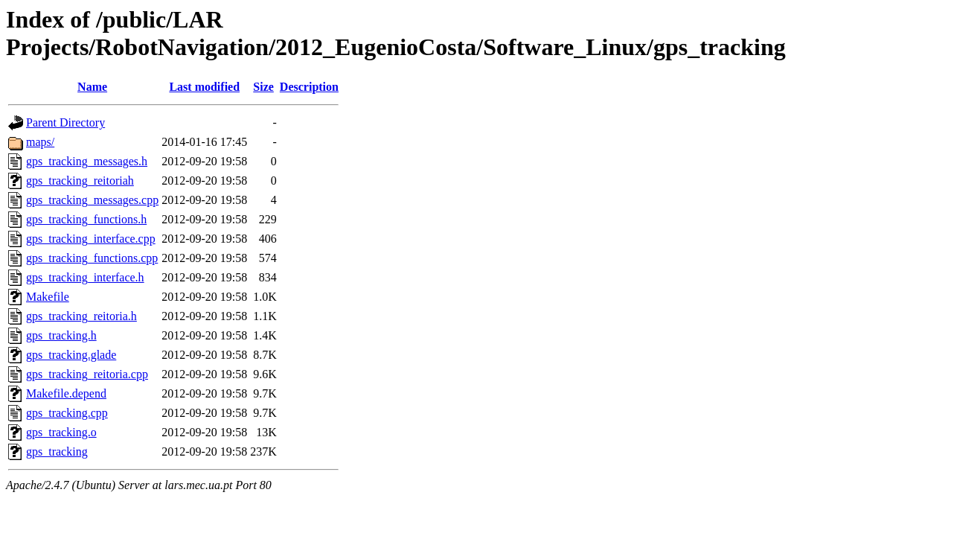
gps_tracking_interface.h (85, 277)
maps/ (40, 142)
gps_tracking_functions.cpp (92, 258)
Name (92, 87)
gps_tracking (57, 452)
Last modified (204, 87)
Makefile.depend (66, 393)
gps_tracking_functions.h (86, 219)
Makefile (48, 297)
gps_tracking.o (61, 432)
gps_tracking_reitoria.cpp (87, 374)
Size (263, 87)
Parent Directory (65, 122)
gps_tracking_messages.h (87, 161)
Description (309, 87)
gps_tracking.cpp (67, 413)
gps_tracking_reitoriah (80, 181)
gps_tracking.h (61, 335)
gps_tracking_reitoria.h (81, 316)
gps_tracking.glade (71, 355)
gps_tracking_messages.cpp (92, 200)
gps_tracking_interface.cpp (91, 239)
